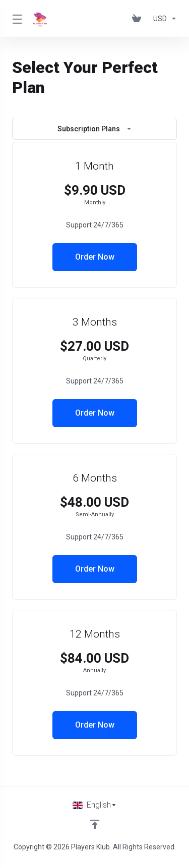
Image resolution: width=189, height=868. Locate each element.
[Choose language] (95, 805)
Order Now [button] (95, 257)
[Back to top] (95, 824)
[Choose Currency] (163, 19)
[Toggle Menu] (17, 19)
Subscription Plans (95, 129)
